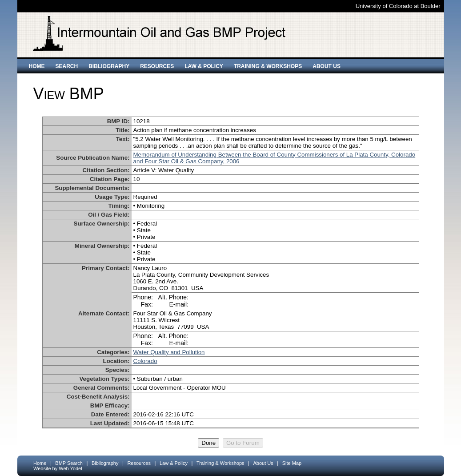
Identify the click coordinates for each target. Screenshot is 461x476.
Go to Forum (243, 443)
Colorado (145, 361)
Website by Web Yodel (58, 468)
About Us (327, 66)
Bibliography (109, 66)
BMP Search (69, 463)
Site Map (292, 463)
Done (208, 443)
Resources (157, 66)
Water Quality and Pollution (169, 352)
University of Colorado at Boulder (398, 6)
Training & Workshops (268, 66)
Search (67, 66)
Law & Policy (204, 66)
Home (37, 66)
